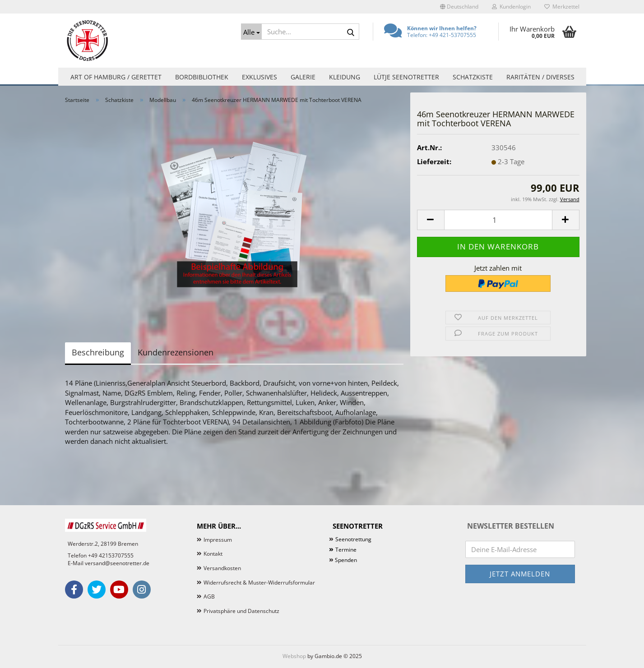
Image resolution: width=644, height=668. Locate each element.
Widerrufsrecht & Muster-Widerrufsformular (259, 583)
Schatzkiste (473, 77)
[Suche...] (251, 32)
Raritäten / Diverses (540, 77)
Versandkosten (222, 568)
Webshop (294, 656)
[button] (459, 7)
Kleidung (345, 77)
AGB (209, 597)
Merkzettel (562, 7)
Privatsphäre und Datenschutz (241, 611)
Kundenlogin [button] (511, 7)
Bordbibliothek (202, 77)
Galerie (303, 77)
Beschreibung (98, 352)
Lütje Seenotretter (406, 77)
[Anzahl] (498, 220)
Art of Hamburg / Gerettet (116, 77)
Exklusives (259, 77)
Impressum (218, 540)
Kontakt (213, 554)
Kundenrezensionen (176, 352)
